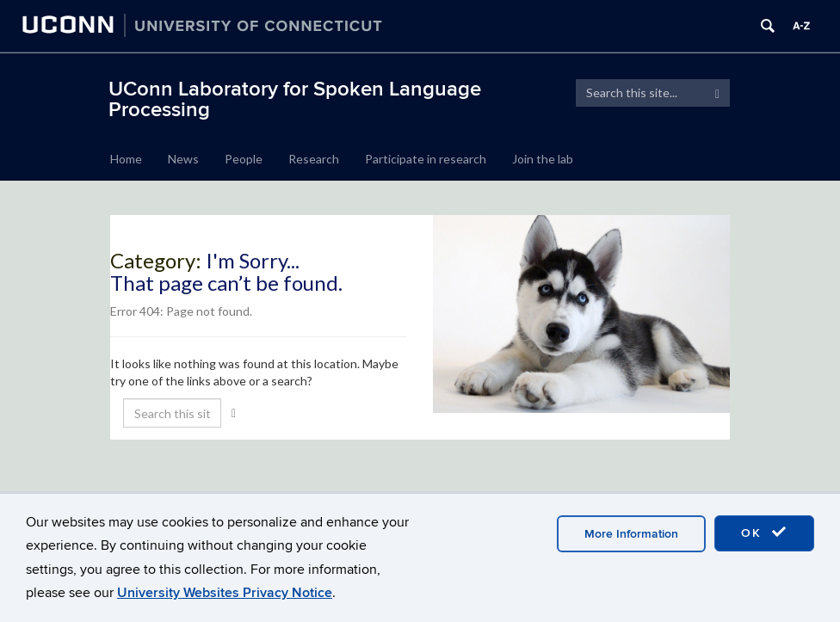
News (183, 159)
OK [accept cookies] (764, 533)
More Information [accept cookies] (631, 534)
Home (126, 159)
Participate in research (426, 159)
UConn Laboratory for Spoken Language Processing (295, 99)
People (244, 159)
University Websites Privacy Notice (225, 593)
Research (314, 159)
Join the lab (543, 159)
